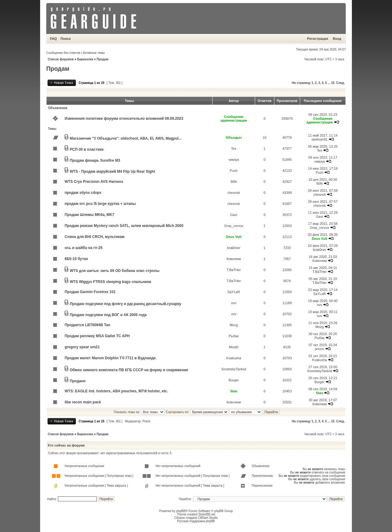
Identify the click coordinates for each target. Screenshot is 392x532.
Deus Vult (234, 237)
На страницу (301, 83)
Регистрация (318, 39)
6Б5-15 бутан (76, 259)
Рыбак (234, 336)
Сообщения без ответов (63, 53)
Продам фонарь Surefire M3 (95, 160)
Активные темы (94, 53)
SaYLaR (234, 292)
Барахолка (85, 59)
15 (333, 83)
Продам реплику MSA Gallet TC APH (97, 336)
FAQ (53, 39)
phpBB (181, 511)
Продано (78, 381)
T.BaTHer (234, 270)
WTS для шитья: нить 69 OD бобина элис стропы (115, 271)
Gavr (234, 215)
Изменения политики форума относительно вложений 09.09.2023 (124, 119)
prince (319, 349)
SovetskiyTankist (234, 369)
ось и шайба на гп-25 (84, 248)
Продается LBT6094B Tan (87, 325)
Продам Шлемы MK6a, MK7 (89, 215)
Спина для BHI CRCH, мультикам (94, 237)
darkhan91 (319, 139)
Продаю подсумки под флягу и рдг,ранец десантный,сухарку (126, 304)
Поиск (66, 39)
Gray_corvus (234, 226)
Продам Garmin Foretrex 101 (90, 292)
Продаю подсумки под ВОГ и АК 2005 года (108, 315)
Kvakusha (234, 358)
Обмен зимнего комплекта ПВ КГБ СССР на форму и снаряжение (129, 370)
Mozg (234, 325)
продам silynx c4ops (83, 193)
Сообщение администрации (234, 119)
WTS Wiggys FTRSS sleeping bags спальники (111, 282)
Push (234, 171)
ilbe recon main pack (83, 402)
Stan (234, 391)
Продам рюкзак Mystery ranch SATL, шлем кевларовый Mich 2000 (124, 226)
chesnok (234, 193)
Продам (102, 59)
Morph (234, 347)
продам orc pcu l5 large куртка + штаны (100, 204)
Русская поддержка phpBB (196, 521)
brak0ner (234, 248)
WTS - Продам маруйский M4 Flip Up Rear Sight (112, 172)
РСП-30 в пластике (87, 149)
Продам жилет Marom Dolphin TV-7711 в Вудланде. (111, 358)
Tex (234, 149)
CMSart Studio (208, 518)
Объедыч (234, 138)
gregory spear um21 (82, 347)
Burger (234, 380)
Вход (337, 39)
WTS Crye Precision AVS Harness (94, 182)
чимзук (234, 160)
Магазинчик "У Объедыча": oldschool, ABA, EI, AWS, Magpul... (126, 138)
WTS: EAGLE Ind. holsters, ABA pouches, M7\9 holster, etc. (116, 391)
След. (341, 83)
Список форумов (61, 59)
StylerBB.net (207, 514)
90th (234, 182)
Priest (146, 421)
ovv (234, 303)
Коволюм (234, 259)
